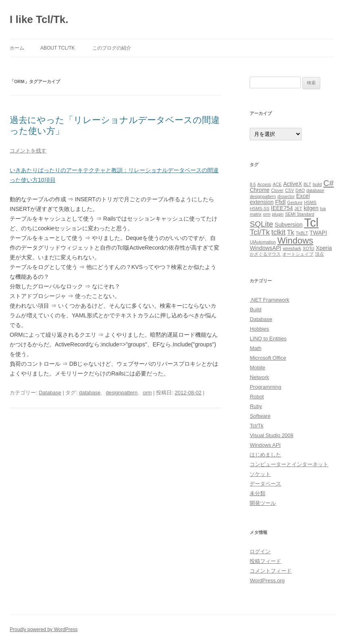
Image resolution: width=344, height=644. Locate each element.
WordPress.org (267, 580)
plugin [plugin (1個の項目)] (278, 214)
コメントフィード (271, 571)
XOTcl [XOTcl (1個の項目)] (309, 248)
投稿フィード (265, 561)
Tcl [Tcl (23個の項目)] (311, 222)
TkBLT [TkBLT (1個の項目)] (302, 233)
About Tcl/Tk (58, 48)
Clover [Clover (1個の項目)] (277, 190)
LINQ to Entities (268, 339)
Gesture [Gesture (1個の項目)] (295, 202)
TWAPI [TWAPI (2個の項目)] (318, 233)
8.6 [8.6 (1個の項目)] (253, 184)
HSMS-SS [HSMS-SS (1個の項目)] (260, 208)
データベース (265, 484)
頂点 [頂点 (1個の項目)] (319, 254)
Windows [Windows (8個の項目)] (295, 241)
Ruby (256, 406)
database (90, 393)
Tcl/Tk (256, 426)
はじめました (265, 455)
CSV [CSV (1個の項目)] (290, 190)
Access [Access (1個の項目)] (264, 184)
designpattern (122, 393)
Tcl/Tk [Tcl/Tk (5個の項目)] (260, 232)
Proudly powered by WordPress (44, 629)
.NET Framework (269, 300)
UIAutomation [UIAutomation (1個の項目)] (263, 242)
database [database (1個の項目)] (315, 190)
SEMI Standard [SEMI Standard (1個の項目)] (300, 214)
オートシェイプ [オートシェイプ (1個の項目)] (298, 254)
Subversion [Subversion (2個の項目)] (289, 225)
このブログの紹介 (112, 48)
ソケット (260, 474)
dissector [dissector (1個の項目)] (286, 196)
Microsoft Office (268, 358)
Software (260, 416)
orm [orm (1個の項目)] (267, 214)
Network (259, 377)
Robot (257, 397)
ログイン (260, 551)
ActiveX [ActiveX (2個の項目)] (293, 184)
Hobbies (259, 329)
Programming (265, 387)
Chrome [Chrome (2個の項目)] (260, 190)
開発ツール (263, 503)
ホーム (17, 48)
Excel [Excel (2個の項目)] (303, 196)
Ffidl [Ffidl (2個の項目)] (280, 202)
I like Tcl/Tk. (39, 19)
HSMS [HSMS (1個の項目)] (310, 202)
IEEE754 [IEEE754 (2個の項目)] (282, 208)
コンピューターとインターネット (289, 464)
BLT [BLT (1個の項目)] (308, 184)
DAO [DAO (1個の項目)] (300, 190)
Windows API (265, 445)
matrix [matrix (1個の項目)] (255, 214)
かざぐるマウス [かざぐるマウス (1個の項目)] (265, 254)
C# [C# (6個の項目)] (329, 183)
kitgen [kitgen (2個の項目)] (311, 208)
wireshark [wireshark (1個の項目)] (292, 248)
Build (255, 309)
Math (255, 348)
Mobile (257, 368)
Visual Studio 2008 (271, 435)
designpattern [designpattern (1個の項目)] (263, 196)
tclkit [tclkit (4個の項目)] (278, 232)
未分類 (257, 493)
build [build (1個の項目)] (317, 184)
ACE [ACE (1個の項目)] (277, 184)
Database (50, 393)
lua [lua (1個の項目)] (323, 208)
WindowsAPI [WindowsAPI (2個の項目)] (265, 248)
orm (147, 393)
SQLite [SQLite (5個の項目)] (261, 224)
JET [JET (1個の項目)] (298, 208)
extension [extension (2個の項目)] (262, 202)
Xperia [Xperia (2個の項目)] (324, 248)
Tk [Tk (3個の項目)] (291, 232)
